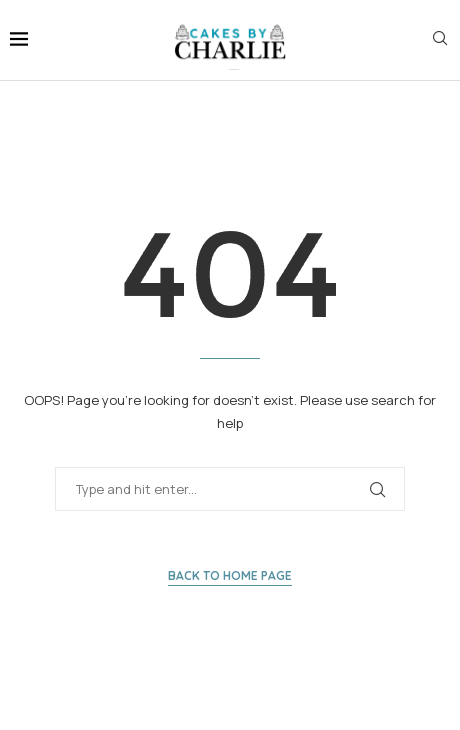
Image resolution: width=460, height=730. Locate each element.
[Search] (440, 40)
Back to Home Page (230, 575)
